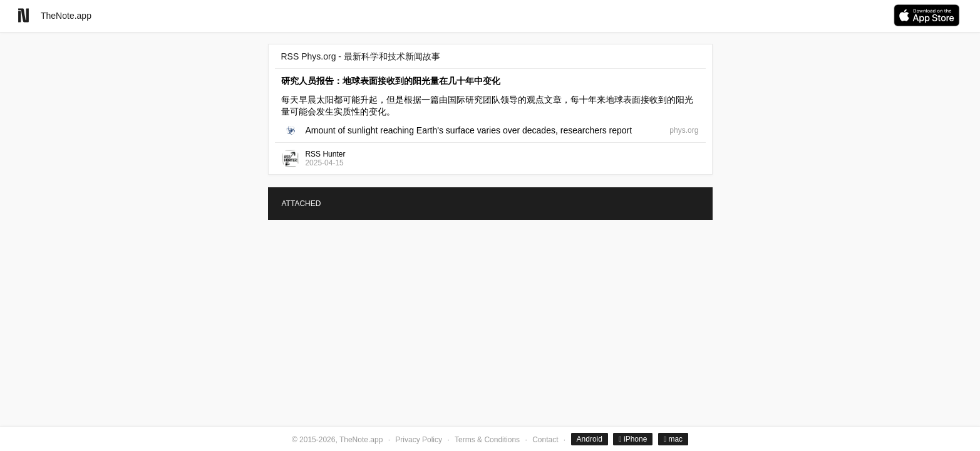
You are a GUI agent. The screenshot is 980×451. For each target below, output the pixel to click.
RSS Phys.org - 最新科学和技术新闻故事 (361, 56)
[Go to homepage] (23, 15)
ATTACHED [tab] (302, 204)
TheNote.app (66, 16)
